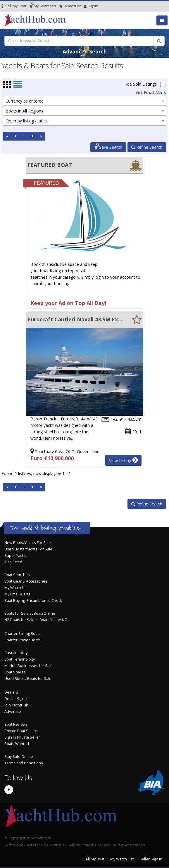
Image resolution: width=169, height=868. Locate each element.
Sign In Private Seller (22, 737)
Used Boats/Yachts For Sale (28, 549)
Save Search (108, 147)
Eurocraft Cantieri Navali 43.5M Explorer (75, 319)
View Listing (123, 460)
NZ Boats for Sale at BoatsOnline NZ (36, 620)
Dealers (11, 692)
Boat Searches (17, 575)
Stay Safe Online (19, 757)
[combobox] (84, 101)
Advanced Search (85, 51)
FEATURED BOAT (50, 165)
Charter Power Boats (23, 640)
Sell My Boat (14, 6)
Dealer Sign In (17, 699)
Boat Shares (15, 672)
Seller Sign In (151, 859)
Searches (43, 6)
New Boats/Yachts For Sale (28, 543)
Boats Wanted (17, 744)
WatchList (70, 6)
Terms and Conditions (24, 763)
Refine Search (147, 147)
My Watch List (16, 588)
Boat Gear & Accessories (26, 581)
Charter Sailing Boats (23, 634)
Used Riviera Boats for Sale (28, 679)
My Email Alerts (17, 594)
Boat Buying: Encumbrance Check (33, 601)
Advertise (13, 712)
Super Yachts (16, 556)
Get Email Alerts (151, 92)
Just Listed (13, 562)
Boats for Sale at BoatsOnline (30, 613)
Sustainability (16, 653)
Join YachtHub (16, 705)
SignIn (85, 6)
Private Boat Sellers (21, 731)
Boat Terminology (20, 659)
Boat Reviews (16, 724)
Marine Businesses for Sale (29, 666)
